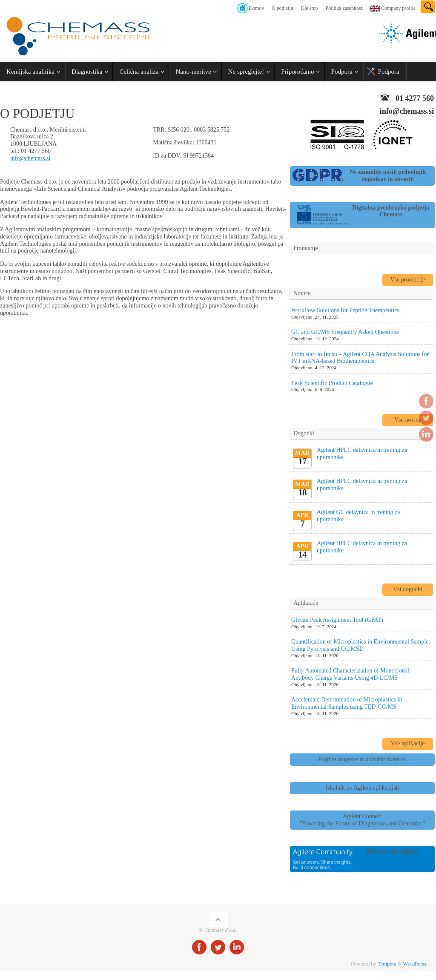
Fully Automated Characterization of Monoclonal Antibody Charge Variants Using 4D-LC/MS (350, 674)
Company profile (398, 8)
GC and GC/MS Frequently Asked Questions (345, 332)
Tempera (387, 964)
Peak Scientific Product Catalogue (332, 383)
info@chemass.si (31, 158)
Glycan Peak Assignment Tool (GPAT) (337, 620)
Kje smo (310, 8)
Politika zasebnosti (345, 8)
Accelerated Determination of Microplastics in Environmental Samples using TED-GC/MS (347, 703)
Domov (256, 8)
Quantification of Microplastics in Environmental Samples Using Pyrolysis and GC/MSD (361, 645)
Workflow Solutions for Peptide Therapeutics (345, 310)
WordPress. (415, 964)
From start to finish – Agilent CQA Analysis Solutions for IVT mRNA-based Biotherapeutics (360, 358)
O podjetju (283, 8)
